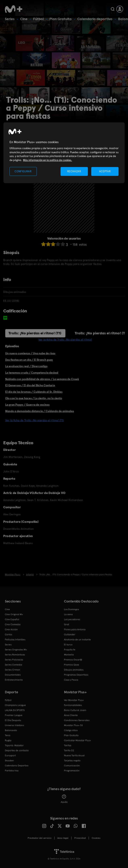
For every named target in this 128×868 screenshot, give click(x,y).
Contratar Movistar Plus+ (78, 740)
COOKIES (96, 838)
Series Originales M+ (16, 650)
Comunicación (72, 766)
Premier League (14, 715)
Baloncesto (11, 730)
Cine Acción (11, 629)
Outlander (70, 634)
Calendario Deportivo (17, 766)
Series (10, 19)
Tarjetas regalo (72, 761)
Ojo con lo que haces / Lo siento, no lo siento (34, 398)
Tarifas (68, 745)
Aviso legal (63, 838)
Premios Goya (71, 665)
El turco (68, 645)
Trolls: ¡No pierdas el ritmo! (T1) (35, 333)
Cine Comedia (13, 624)
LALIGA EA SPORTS (15, 710)
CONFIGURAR (23, 171)
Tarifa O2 (69, 750)
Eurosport (10, 755)
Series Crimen (13, 670)
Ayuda (64, 799)
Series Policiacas (14, 660)
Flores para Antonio (75, 629)
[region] (64, 153)
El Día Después (13, 720)
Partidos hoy (12, 771)
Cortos (8, 634)
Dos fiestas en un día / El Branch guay (29, 360)
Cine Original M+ (14, 614)
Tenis (8, 735)
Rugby (8, 740)
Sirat (67, 624)
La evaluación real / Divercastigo (26, 366)
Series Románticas (15, 655)
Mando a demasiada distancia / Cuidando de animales (40, 411)
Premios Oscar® (73, 660)
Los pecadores (72, 619)
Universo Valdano (14, 725)
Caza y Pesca (71, 680)
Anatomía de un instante (77, 640)
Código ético (71, 730)
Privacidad (80, 838)
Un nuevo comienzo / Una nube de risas (30, 353)
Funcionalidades (73, 705)
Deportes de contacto (17, 750)
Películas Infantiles (15, 640)
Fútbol (38, 19)
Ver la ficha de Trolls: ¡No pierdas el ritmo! (65, 340)
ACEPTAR (105, 171)
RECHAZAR (74, 171)
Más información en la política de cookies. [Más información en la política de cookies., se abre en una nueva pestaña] (48, 160)
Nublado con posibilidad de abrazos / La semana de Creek (42, 379)
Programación (72, 771)
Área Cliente (71, 715)
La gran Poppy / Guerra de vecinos (27, 405)
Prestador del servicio (40, 838)
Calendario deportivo (95, 19)
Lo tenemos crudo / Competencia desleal (32, 373)
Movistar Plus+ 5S (73, 725)
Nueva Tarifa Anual (74, 755)
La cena (68, 614)
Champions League (15, 705)
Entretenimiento (14, 680)
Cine (24, 19)
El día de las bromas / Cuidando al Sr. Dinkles (34, 392)
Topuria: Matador (14, 745)
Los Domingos (71, 609)
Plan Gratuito (61, 19)
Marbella (69, 655)
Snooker (9, 761)
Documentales (13, 675)
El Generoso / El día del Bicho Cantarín (30, 385)
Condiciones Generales (77, 720)
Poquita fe (70, 650)
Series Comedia (13, 665)
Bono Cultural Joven (75, 710)
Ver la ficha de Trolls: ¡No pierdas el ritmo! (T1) (34, 420)
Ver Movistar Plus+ (74, 700)
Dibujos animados (74, 670)
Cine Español (12, 619)
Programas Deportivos (76, 675)
